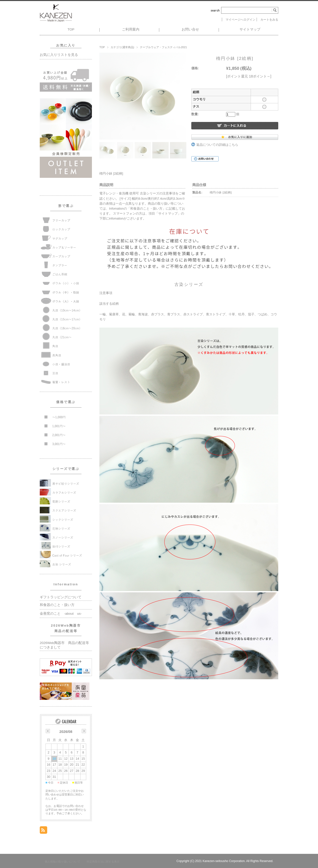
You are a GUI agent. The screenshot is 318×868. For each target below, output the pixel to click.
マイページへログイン (240, 19)
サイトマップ (250, 29)
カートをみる (269, 19)
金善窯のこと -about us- (61, 614)
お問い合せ (190, 29)
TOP (71, 29)
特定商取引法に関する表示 (103, 862)
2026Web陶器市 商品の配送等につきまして (64, 645)
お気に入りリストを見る (59, 55)
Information (66, 584)
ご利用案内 (131, 29)
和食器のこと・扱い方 (57, 605)
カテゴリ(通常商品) (122, 47)
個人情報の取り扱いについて (62, 862)
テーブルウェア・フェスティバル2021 (163, 47)
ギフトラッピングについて (61, 597)
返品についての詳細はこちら (217, 145)
